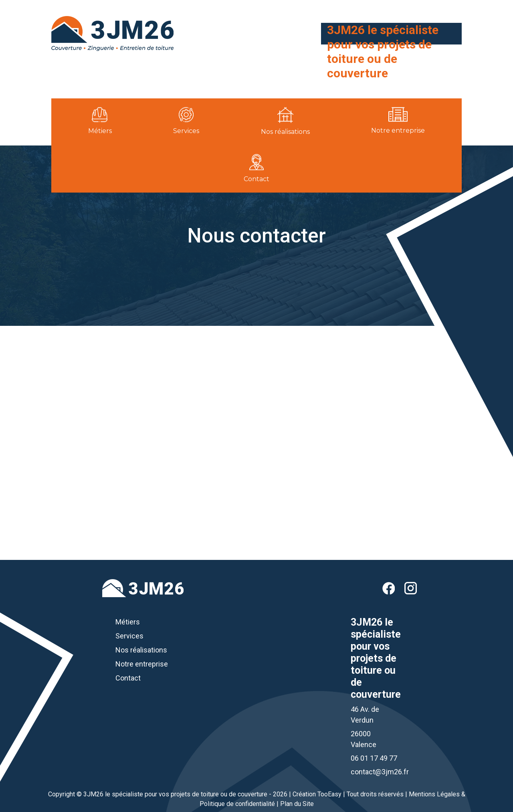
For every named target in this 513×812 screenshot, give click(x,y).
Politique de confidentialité (237, 804)
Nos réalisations (141, 650)
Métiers (128, 622)
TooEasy (329, 794)
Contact (128, 678)
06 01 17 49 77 (426, 87)
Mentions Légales (434, 794)
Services (129, 636)
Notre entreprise (142, 664)
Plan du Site (297, 804)
